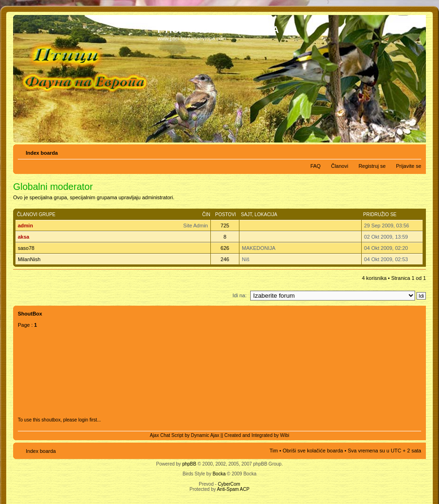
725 (225, 226)
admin (25, 226)
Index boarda (42, 153)
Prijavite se (409, 166)
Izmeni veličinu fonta (414, 151)
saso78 (26, 248)
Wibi (285, 435)
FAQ (315, 166)
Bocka (219, 474)
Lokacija (266, 214)
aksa (23, 237)
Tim (274, 451)
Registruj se (372, 166)
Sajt (246, 214)
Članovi (339, 166)
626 (225, 248)
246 (225, 259)
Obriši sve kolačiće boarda (313, 451)
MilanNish (29, 259)
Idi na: (239, 295)
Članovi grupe (36, 214)
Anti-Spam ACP (233, 489)
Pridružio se (380, 214)
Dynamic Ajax (205, 435)
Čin (206, 214)
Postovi (225, 214)
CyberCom (229, 484)
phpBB (189, 464)
